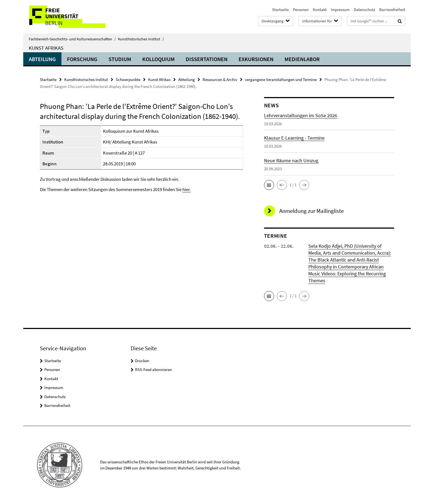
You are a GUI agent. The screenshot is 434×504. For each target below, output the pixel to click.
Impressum (340, 10)
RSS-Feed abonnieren (153, 369)
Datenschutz (364, 10)
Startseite (280, 10)
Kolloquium (158, 59)
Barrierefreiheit (392, 10)
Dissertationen (207, 59)
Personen (301, 10)
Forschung (82, 59)
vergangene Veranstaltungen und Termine (281, 79)
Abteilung (42, 59)
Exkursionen (256, 59)
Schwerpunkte (128, 79)
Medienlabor (302, 59)
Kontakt (320, 10)
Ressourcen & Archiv (220, 79)
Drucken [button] (142, 361)
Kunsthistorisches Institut (141, 39)
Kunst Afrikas (46, 48)
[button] (269, 185)
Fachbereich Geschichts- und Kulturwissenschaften (72, 39)
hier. (187, 189)
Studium (120, 59)
